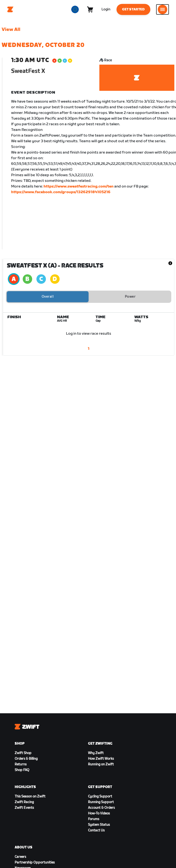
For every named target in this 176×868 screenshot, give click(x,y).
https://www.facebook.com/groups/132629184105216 (61, 192)
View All (11, 29)
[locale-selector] (75, 9)
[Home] (10, 9)
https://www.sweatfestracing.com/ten (79, 186)
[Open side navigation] (163, 9)
